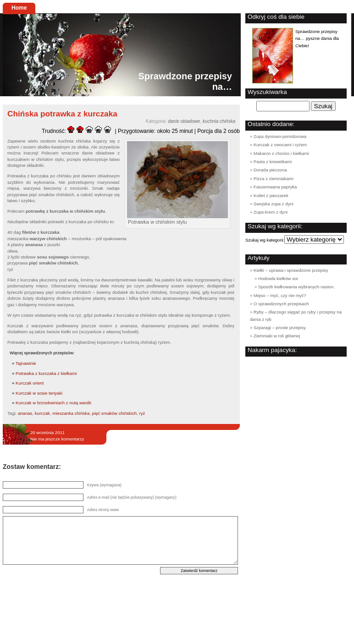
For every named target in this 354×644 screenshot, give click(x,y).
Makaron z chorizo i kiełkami (281, 153)
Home (19, 8)
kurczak (42, 413)
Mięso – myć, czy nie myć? (280, 295)
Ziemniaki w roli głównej (277, 336)
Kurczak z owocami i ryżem (280, 145)
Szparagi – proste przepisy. (280, 328)
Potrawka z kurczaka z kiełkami (46, 373)
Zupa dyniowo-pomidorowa (280, 136)
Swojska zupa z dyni (274, 204)
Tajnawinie (26, 363)
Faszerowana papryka (275, 187)
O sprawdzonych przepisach (281, 304)
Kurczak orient (30, 383)
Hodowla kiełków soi (278, 278)
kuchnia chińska (219, 121)
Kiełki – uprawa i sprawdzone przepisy (291, 270)
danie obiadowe (184, 121)
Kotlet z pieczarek (271, 195)
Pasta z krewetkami (273, 162)
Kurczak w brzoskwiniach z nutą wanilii (53, 403)
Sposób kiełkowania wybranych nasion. (296, 287)
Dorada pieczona (270, 170)
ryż (142, 413)
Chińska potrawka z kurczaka (62, 114)
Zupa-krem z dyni (271, 212)
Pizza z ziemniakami (274, 179)
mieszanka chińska (71, 413)
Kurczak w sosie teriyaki (39, 393)
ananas (25, 413)
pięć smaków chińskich (115, 413)
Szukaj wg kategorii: (265, 240)
